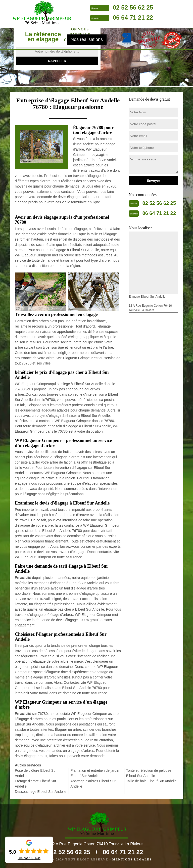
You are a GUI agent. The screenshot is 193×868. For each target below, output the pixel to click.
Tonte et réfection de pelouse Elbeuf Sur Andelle (149, 773)
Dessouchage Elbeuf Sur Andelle (41, 792)
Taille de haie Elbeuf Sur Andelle (151, 781)
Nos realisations (87, 39)
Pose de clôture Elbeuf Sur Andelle (36, 773)
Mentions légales (132, 859)
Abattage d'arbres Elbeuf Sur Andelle (93, 784)
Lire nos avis (29, 858)
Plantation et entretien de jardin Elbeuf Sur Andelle (95, 773)
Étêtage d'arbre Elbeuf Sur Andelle (36, 784)
